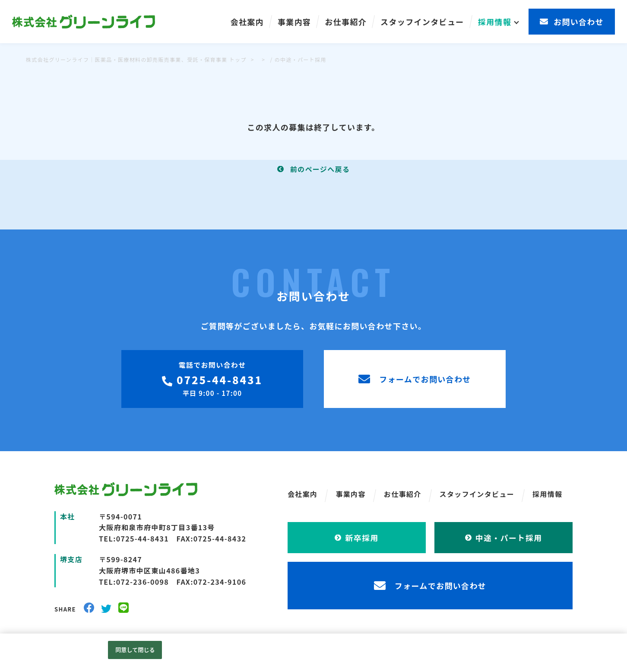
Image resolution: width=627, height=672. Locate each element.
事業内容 (294, 22)
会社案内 (247, 22)
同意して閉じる (135, 650)
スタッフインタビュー (422, 22)
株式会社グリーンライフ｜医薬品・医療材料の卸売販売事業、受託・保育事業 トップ (136, 59)
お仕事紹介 (346, 22)
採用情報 (495, 22)
